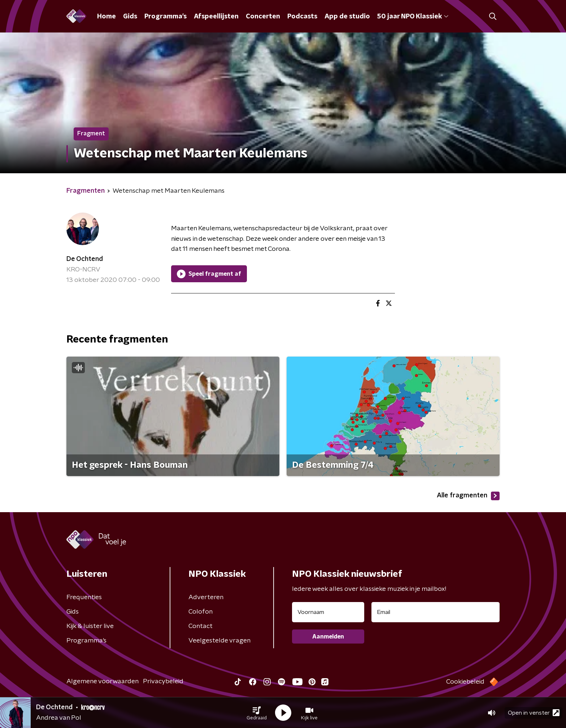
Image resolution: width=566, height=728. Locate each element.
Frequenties (84, 597)
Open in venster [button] (534, 713)
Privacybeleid (163, 681)
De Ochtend (85, 259)
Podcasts (302, 17)
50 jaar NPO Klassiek (413, 17)
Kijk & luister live (90, 626)
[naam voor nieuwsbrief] (328, 612)
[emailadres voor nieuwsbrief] (436, 612)
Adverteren (206, 597)
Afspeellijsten (216, 17)
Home (106, 17)
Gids (130, 17)
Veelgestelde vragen (219, 641)
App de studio (347, 17)
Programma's (166, 17)
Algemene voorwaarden (103, 681)
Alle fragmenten (468, 496)
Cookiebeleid (465, 682)
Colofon (201, 612)
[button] (257, 713)
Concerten (263, 17)
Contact (201, 626)
